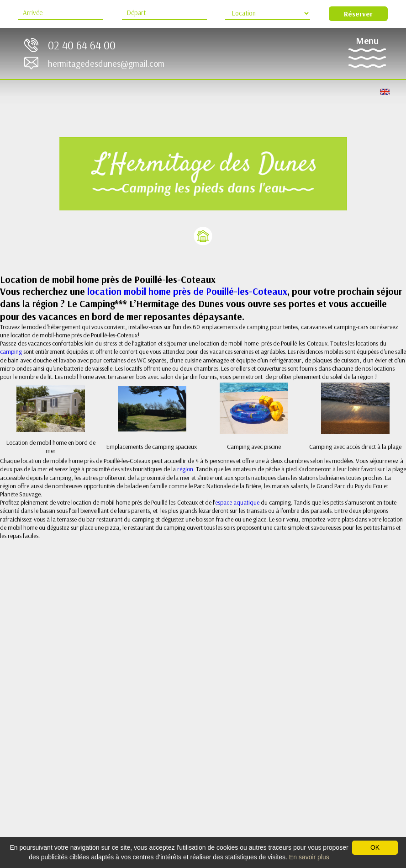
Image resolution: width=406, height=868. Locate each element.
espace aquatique (237, 502)
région (185, 469)
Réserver (358, 14)
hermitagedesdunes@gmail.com (106, 63)
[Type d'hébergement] (268, 13)
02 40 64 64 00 (82, 45)
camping (12, 351)
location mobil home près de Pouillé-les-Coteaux (187, 291)
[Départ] (164, 13)
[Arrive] (61, 13)
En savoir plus (309, 857)
